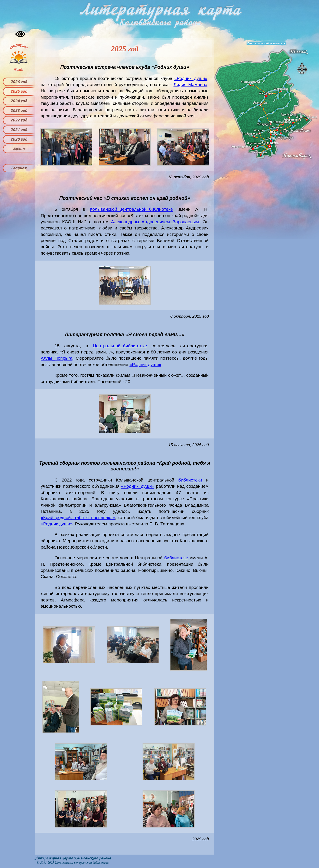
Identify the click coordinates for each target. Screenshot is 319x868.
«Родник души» (146, 364)
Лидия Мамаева (190, 84)
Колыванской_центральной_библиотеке (131, 209)
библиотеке (176, 558)
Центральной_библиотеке (120, 346)
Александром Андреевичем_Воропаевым (155, 222)
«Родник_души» (191, 78)
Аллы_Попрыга (57, 358)
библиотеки (190, 480)
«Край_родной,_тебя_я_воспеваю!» (78, 517)
